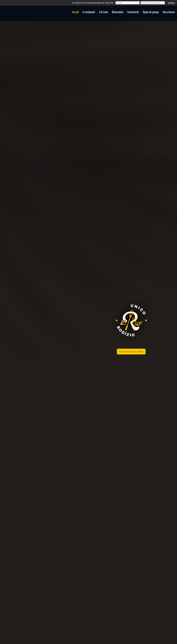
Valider (171, 3)
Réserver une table (131, 351)
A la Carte (103, 12)
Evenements (133, 12)
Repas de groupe (151, 12)
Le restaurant (89, 12)
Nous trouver (169, 12)
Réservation (118, 12)
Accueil (75, 12)
